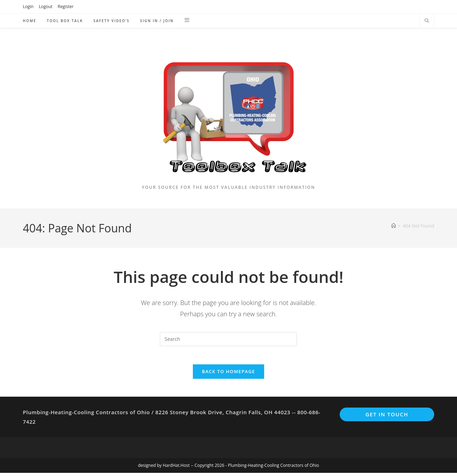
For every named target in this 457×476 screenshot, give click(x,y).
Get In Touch (387, 417)
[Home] (394, 226)
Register (66, 6)
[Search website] (427, 21)
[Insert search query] (228, 339)
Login (28, 6)
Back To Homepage (228, 375)
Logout (45, 6)
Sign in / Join (157, 21)
